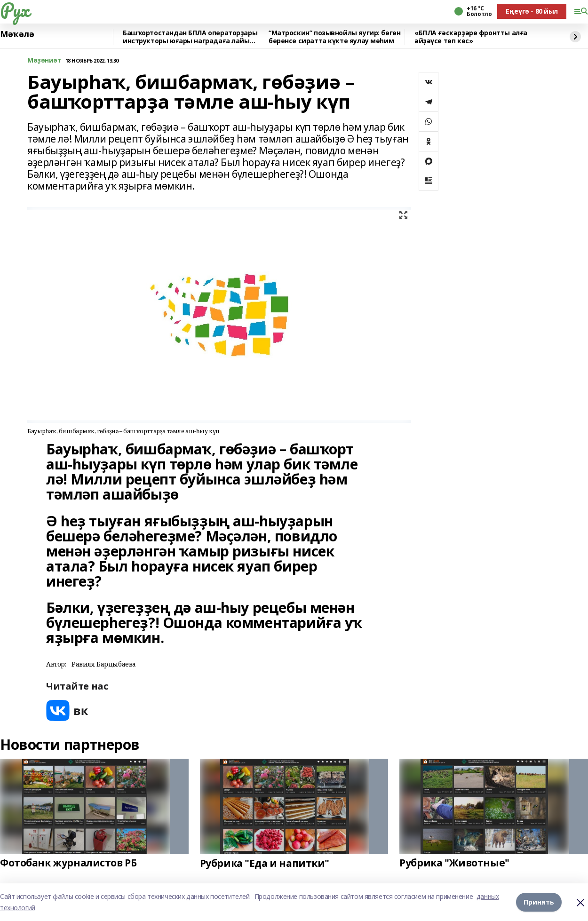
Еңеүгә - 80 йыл (532, 11)
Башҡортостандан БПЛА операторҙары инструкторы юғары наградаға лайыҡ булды (190, 37)
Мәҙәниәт (44, 60)
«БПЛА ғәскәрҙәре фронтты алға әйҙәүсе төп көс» (471, 37)
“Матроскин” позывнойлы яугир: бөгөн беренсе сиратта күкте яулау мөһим (334, 37)
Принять (539, 902)
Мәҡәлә (17, 34)
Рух (15, 10)
